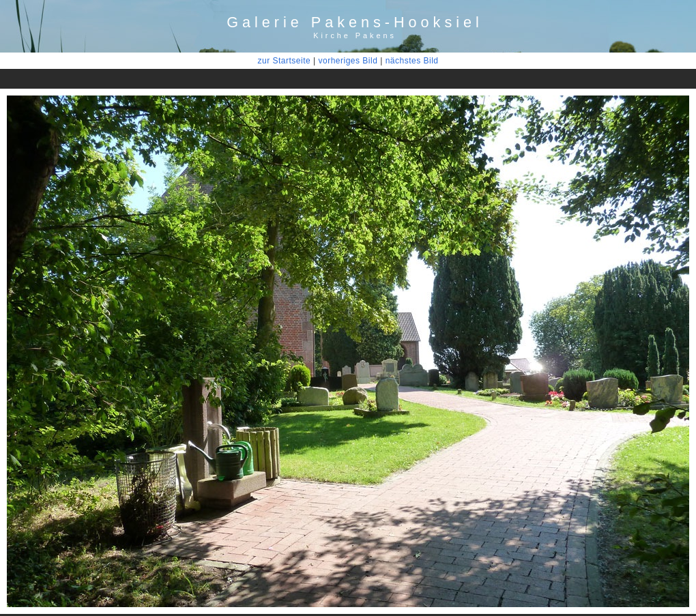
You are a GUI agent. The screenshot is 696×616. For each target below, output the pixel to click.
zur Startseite (284, 61)
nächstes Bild (412, 61)
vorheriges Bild (348, 61)
